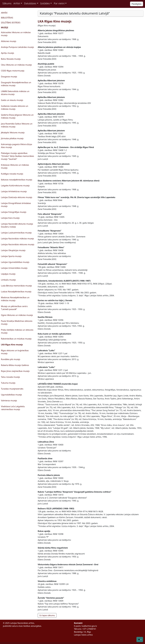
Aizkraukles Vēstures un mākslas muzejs (16, 34)
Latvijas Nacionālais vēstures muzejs (18, 244)
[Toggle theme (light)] (140, 639)
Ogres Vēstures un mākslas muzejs (17, 315)
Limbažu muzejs (8, 280)
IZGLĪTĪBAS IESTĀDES (11, 23)
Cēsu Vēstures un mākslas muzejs (16, 65)
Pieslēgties (137, 4)
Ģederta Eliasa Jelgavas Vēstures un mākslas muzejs (17, 116)
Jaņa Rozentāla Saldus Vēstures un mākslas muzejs (17, 125)
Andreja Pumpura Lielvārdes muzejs (17, 47)
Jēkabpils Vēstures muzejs (13, 133)
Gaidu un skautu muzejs (12, 100)
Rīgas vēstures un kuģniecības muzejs (15, 352)
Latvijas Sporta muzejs (11, 256)
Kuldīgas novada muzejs (12, 174)
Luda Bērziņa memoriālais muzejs (16, 286)
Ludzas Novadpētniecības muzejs (16, 292)
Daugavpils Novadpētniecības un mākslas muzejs (16, 84)
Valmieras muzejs (9, 401)
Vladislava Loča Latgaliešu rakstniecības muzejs (13, 408)
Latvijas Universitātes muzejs (14, 268)
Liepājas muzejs (8, 274)
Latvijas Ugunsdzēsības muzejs (15, 262)
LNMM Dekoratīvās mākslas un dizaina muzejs (15, 93)
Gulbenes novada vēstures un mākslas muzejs (15, 107)
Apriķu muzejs (8, 53)
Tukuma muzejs (8, 383)
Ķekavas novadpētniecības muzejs (17, 180)
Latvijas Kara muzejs (10, 218)
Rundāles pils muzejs (11, 359)
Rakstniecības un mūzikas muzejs (16, 339)
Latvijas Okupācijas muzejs (13, 250)
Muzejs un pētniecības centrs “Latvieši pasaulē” (14, 308)
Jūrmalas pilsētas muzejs (12, 138)
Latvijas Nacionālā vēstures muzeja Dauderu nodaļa (17, 225)
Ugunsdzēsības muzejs (11, 395)
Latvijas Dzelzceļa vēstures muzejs (17, 197)
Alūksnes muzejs (9, 41)
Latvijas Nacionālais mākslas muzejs (17, 239)
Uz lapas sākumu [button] (47, 615)
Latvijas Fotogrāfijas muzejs (14, 212)
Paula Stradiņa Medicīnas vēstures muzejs (17, 322)
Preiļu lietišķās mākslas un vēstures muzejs (17, 331)
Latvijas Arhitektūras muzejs (14, 191)
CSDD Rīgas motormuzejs (13, 71)
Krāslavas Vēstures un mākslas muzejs (15, 166)
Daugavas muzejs (9, 77)
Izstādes (45, 3)
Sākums (7, 3)
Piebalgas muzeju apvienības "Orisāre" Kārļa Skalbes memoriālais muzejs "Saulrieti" (17, 156)
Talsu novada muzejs (10, 377)
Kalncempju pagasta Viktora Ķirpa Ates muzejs (16, 146)
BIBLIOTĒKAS (7, 18)
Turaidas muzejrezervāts (12, 389)
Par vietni (59, 3)
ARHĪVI (4, 13)
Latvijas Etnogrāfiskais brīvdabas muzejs (16, 205)
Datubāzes (30, 3)
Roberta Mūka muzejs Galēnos (15, 365)
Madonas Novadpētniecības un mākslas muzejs (15, 299)
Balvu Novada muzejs (11, 59)
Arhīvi (17, 3)
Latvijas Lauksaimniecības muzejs (16, 233)
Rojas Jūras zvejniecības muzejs (15, 371)
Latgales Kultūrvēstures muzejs (15, 186)
